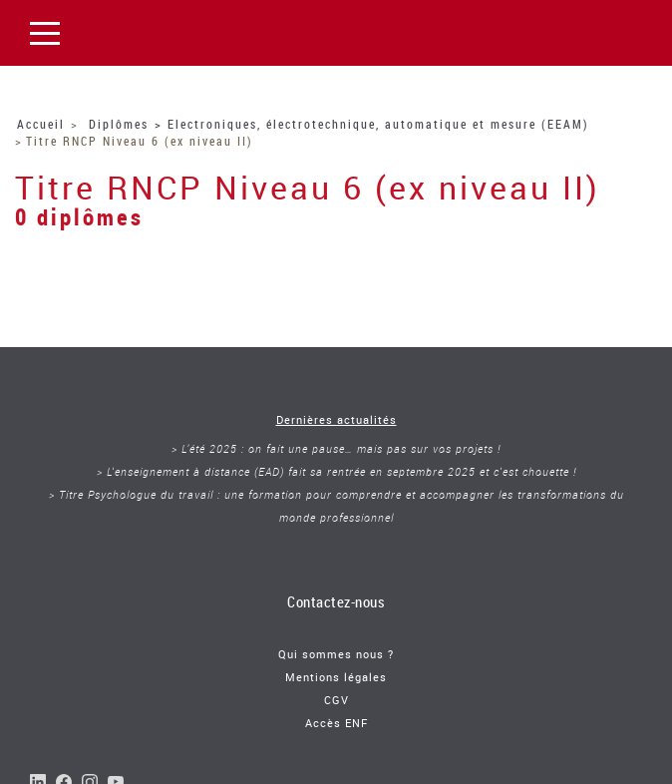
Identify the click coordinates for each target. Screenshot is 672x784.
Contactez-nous (336, 601)
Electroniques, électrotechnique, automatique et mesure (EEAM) (378, 124)
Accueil (41, 124)
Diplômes (119, 124)
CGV (336, 700)
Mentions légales (336, 677)
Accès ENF (336, 723)
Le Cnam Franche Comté (176, 32)
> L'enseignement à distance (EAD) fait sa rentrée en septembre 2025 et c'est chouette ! (336, 471)
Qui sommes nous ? (336, 654)
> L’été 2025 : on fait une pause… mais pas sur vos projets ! (336, 448)
